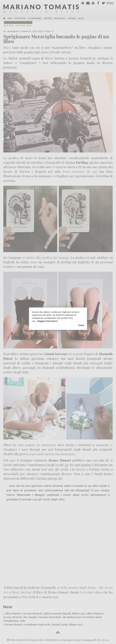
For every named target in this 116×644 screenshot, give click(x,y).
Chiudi (81, 325)
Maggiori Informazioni (47, 321)
